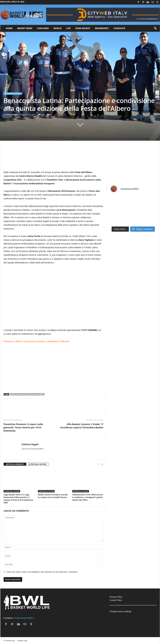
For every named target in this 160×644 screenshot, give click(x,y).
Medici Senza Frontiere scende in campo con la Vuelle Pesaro (53, 496)
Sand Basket (83, 28)
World (57, 28)
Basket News (25, 28)
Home (9, 28)
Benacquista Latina (19, 394)
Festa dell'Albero (36, 394)
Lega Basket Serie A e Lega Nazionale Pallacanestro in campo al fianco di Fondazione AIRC (18, 499)
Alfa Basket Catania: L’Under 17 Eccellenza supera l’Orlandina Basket (82, 426)
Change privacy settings (121, 611)
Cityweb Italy (22, 640)
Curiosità (119, 28)
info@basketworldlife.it (24, 618)
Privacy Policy (116, 597)
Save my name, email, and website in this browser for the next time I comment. (42, 572)
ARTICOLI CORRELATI (15, 464)
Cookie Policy (116, 600)
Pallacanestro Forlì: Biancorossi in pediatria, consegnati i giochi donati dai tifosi (88, 497)
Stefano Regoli (12, 114)
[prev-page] (98, 464)
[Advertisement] (54, 162)
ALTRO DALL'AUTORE (37, 464)
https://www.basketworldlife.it (33, 449)
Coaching (43, 28)
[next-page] (102, 464)
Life (68, 28)
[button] (155, 28)
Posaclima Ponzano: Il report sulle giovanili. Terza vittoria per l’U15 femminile (23, 427)
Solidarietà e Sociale (13, 94)
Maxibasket (102, 28)
